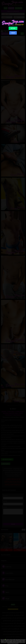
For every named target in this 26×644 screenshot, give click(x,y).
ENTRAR (13, 28)
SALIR (13, 33)
